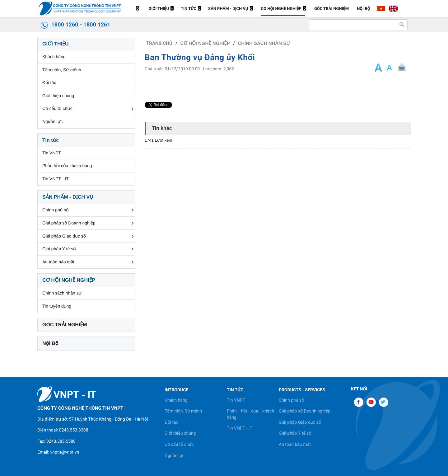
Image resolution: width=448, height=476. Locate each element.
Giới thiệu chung (58, 96)
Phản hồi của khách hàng (67, 166)
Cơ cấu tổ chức (57, 108)
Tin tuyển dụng (57, 306)
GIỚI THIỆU (56, 44)
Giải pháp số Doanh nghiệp (69, 223)
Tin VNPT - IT (56, 179)
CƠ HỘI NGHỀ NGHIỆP (69, 280)
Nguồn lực (52, 121)
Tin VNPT (52, 153)
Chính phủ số (56, 210)
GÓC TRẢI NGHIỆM (65, 325)
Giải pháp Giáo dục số (64, 236)
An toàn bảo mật (58, 262)
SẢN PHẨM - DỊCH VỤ (68, 197)
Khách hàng (54, 57)
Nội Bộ (50, 344)
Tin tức (51, 140)
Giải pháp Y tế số (59, 249)
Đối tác (49, 82)
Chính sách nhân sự (62, 293)
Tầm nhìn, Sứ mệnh (62, 70)
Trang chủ (159, 43)
